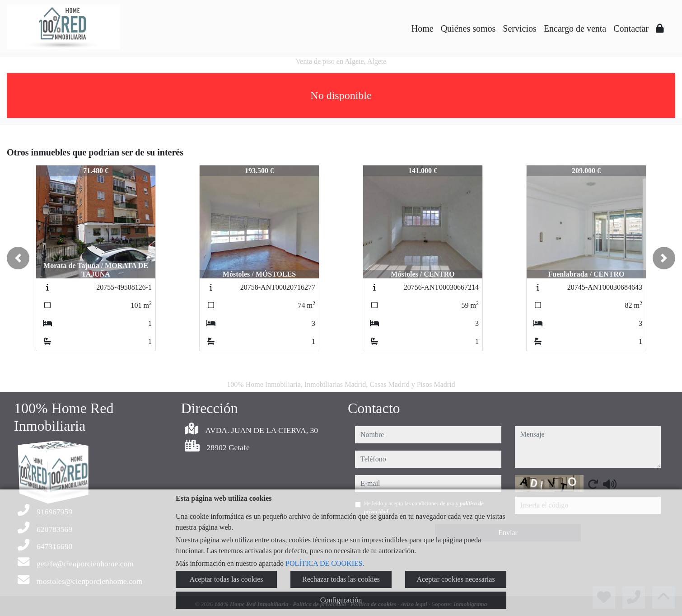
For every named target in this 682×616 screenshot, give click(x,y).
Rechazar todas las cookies (341, 579)
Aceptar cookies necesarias (455, 579)
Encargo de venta (575, 28)
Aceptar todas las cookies (226, 579)
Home (423, 28)
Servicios (519, 28)
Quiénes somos (468, 28)
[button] (18, 258)
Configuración (341, 600)
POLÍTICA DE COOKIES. (325, 563)
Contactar (631, 28)
